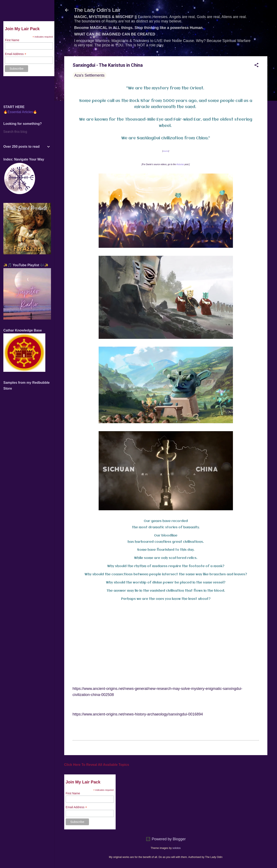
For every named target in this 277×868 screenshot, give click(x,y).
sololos (177, 848)
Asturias (180, 164)
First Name (73, 793)
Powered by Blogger (166, 839)
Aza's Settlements (90, 75)
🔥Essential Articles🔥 (20, 112)
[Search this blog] (27, 132)
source (166, 151)
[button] (256, 66)
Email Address (76, 807)
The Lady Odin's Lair (97, 10)
